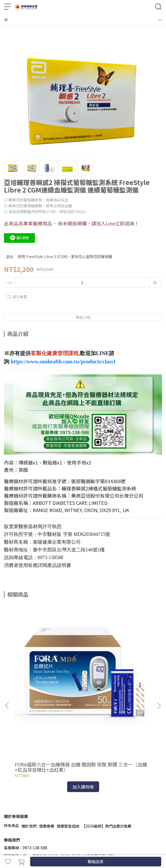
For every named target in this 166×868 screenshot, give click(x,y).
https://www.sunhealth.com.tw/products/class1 (63, 362)
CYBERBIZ (119, 848)
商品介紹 (83, 317)
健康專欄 (47, 755)
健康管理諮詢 (68, 755)
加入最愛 (17, 297)
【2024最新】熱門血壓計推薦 (107, 755)
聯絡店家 (96, 861)
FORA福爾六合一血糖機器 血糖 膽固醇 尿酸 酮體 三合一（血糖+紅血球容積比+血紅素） (45, 696)
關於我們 (29, 755)
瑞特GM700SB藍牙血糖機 (113, 693)
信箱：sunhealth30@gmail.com (32, 793)
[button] (159, 670)
